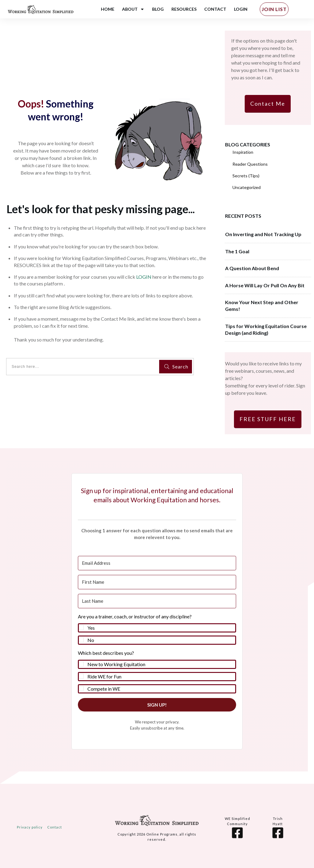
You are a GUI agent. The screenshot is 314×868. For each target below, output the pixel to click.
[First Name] (157, 582)
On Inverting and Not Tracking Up (263, 234)
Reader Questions (250, 164)
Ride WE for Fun (104, 676)
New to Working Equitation (116, 664)
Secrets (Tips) (246, 176)
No (91, 640)
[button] (157, 629)
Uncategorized (247, 187)
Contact (55, 827)
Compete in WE (104, 689)
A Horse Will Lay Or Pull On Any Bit (265, 285)
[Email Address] (157, 563)
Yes (91, 628)
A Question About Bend (252, 268)
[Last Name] (157, 601)
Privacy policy (30, 827)
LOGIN (144, 277)
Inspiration (243, 152)
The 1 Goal (237, 251)
